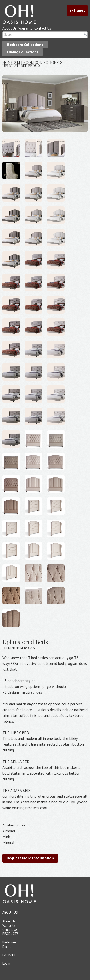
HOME (8, 63)
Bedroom (9, 942)
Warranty (25, 28)
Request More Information (30, 858)
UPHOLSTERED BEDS (20, 66)
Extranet (77, 10)
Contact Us (43, 28)
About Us (9, 28)
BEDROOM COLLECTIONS (38, 63)
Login (6, 963)
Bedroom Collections (25, 45)
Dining (7, 947)
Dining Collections (23, 52)
